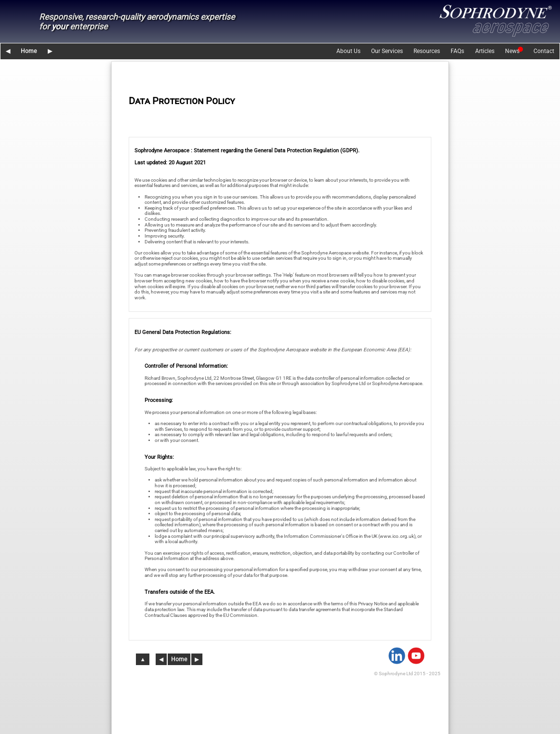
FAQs (457, 51)
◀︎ (8, 51)
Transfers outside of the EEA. (180, 592)
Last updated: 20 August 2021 (170, 163)
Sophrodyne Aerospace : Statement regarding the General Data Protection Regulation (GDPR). (247, 151)
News (512, 51)
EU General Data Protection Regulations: (183, 332)
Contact (544, 51)
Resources (427, 51)
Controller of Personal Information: (186, 366)
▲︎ (143, 659)
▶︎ (50, 51)
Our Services (387, 51)
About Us (348, 51)
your (60, 27)
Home (29, 51)
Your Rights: (159, 457)
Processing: (159, 400)
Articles (485, 51)
